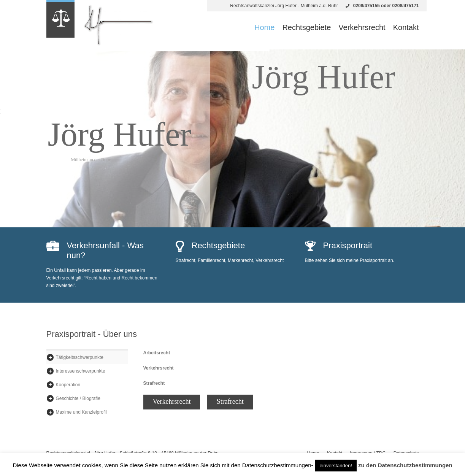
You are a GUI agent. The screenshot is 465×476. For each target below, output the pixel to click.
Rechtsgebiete (306, 27)
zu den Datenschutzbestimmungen (405, 465)
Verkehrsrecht (362, 27)
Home (264, 27)
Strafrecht (230, 401)
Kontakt (406, 27)
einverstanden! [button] (336, 466)
